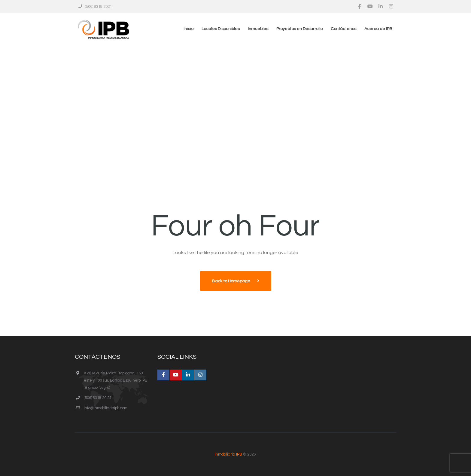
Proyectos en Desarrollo (299, 29)
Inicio (188, 29)
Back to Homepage (232, 281)
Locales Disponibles (221, 29)
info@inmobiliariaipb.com (106, 408)
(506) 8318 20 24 (98, 398)
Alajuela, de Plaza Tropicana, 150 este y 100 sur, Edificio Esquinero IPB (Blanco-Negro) (116, 380)
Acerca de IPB (378, 29)
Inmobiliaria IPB (228, 454)
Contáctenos (343, 29)
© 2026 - (235, 454)
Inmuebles (258, 29)
